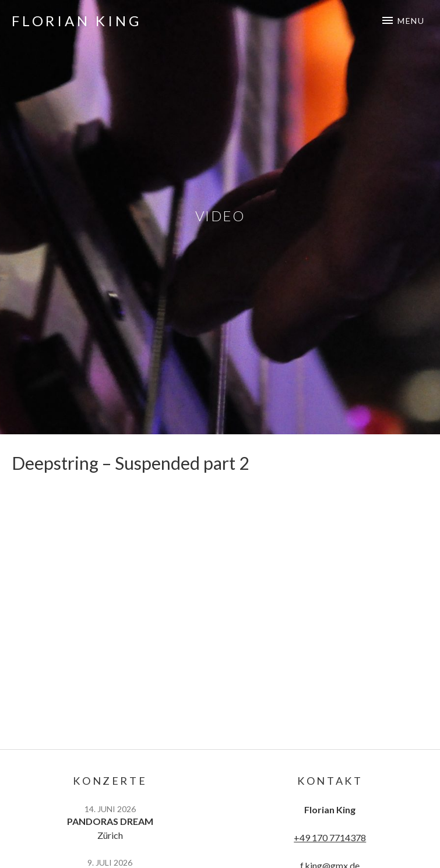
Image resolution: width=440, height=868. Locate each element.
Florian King (77, 21)
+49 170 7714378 (330, 837)
